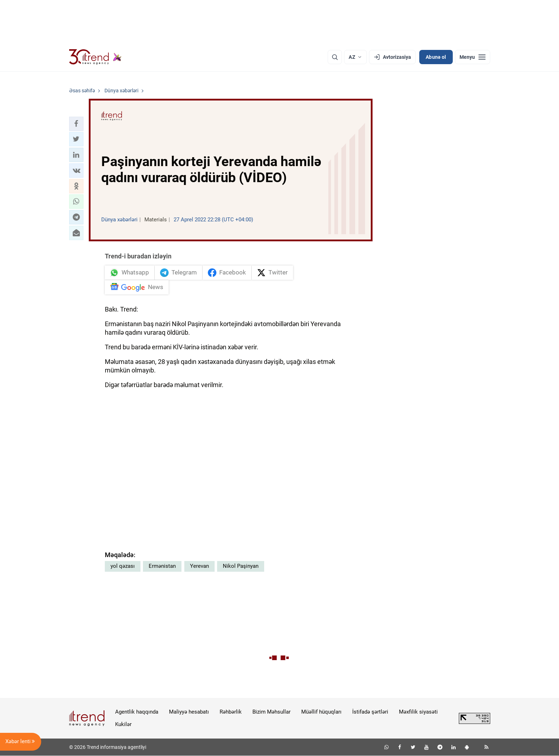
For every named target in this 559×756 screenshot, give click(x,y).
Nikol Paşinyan (241, 566)
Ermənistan (162, 566)
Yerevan (199, 566)
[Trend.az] (96, 57)
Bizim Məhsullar (271, 712)
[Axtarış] (335, 57)
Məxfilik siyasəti (418, 712)
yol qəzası (123, 566)
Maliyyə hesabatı (189, 712)
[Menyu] (473, 57)
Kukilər (123, 724)
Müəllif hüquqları (321, 712)
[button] (76, 124)
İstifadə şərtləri (370, 712)
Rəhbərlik (231, 712)
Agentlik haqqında (137, 712)
